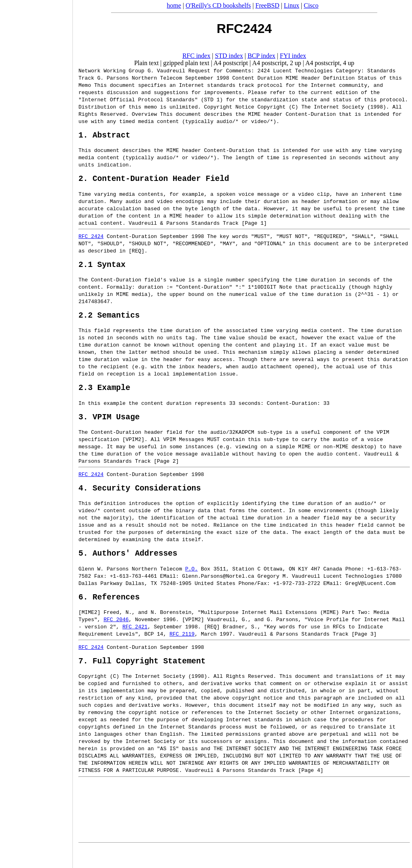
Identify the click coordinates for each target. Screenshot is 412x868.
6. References (109, 615)
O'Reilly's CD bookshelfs (218, 5)
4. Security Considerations (140, 502)
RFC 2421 (135, 644)
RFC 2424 (91, 240)
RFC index (196, 56)
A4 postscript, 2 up (277, 63)
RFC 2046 (116, 637)
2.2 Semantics (109, 323)
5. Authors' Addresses (128, 569)
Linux (292, 5)
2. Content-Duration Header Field (154, 182)
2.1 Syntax (102, 270)
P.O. (191, 585)
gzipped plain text (186, 63)
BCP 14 (154, 652)
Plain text (146, 63)
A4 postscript (231, 63)
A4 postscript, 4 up (330, 63)
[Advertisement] (36, 431)
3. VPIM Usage (109, 428)
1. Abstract (104, 136)
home (174, 5)
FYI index (293, 56)
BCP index (261, 56)
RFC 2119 (182, 652)
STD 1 (212, 99)
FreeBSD (268, 5)
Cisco (311, 5)
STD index (229, 56)
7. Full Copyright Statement (142, 680)
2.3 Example (104, 397)
